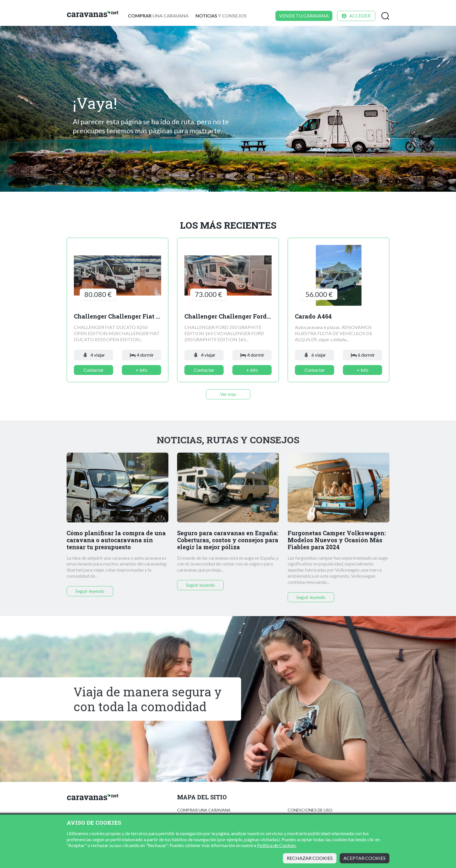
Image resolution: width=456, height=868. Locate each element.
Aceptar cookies (365, 858)
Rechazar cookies (310, 858)
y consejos (221, 16)
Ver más (228, 394)
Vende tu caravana (304, 16)
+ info (142, 370)
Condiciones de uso (310, 810)
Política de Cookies (276, 845)
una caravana (158, 16)
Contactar (94, 370)
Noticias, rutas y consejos (228, 440)
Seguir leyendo (90, 591)
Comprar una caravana (204, 810)
